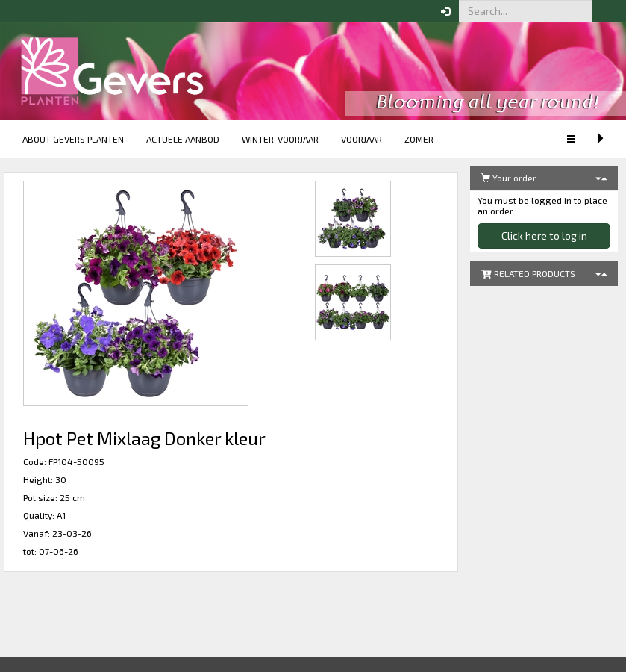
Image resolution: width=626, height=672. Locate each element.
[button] (604, 11)
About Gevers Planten (73, 139)
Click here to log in (544, 236)
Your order (509, 178)
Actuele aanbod (183, 139)
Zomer (419, 139)
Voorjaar (361, 139)
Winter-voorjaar (280, 139)
